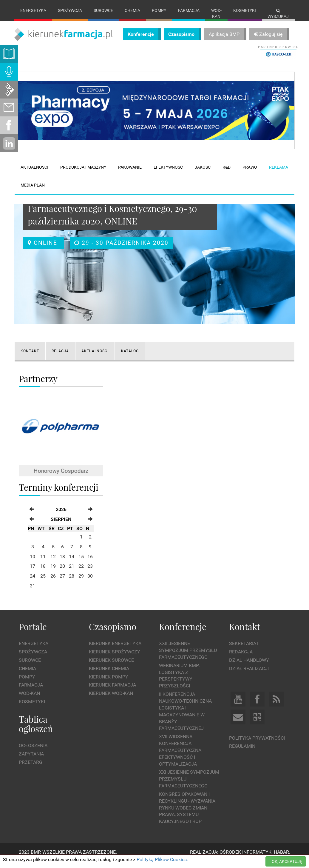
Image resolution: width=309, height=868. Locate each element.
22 (81, 572)
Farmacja (189, 10)
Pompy (159, 10)
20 (62, 572)
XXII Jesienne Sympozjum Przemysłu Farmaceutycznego (188, 657)
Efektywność (168, 173)
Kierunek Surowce (111, 666)
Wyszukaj (278, 14)
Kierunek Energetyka (115, 650)
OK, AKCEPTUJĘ (287, 861)
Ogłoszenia (33, 752)
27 (62, 582)
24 (33, 582)
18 (43, 572)
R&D (227, 173)
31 (33, 592)
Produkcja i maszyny (83, 173)
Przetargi (31, 768)
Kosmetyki (245, 10)
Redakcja (241, 658)
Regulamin (242, 752)
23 (90, 572)
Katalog (130, 357)
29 (81, 582)
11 (43, 562)
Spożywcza (70, 10)
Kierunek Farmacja (112, 691)
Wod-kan (216, 13)
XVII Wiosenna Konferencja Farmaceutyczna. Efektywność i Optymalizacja (181, 756)
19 (53, 572)
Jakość (203, 173)
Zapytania (31, 760)
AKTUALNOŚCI (95, 357)
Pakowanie (130, 173)
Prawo (250, 173)
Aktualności (34, 173)
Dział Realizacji (249, 674)
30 (90, 582)
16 (90, 562)
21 (72, 572)
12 (53, 562)
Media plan (33, 191)
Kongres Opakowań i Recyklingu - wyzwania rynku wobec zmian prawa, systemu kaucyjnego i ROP (187, 814)
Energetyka (33, 10)
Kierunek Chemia (109, 674)
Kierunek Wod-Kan (111, 700)
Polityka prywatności (257, 744)
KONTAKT (30, 357)
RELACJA (60, 357)
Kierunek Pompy (109, 683)
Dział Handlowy (249, 666)
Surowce (103, 10)
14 (72, 562)
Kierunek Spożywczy (115, 658)
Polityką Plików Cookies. (162, 859)
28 (72, 582)
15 (81, 562)
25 (43, 582)
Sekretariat (244, 650)
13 (62, 562)
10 (33, 562)
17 (33, 572)
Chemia (132, 10)
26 (53, 582)
